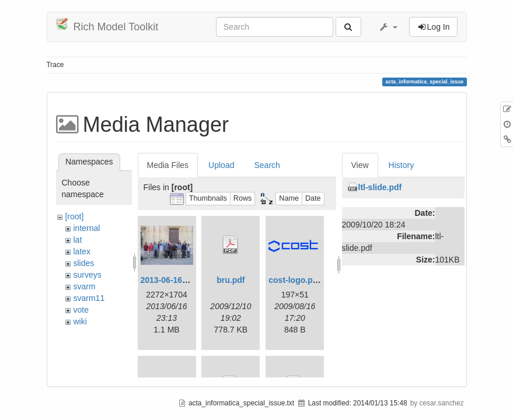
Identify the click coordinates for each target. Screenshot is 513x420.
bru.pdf (231, 280)
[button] (388, 27)
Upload (221, 165)
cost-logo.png (296, 280)
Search (267, 165)
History (402, 165)
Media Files (168, 165)
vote (81, 310)
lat (77, 240)
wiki (80, 321)
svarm (84, 286)
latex (82, 251)
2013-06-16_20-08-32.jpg (187, 280)
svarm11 (89, 298)
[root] (74, 216)
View (360, 165)
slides (83, 263)
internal (86, 228)
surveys (87, 275)
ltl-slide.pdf (380, 187)
